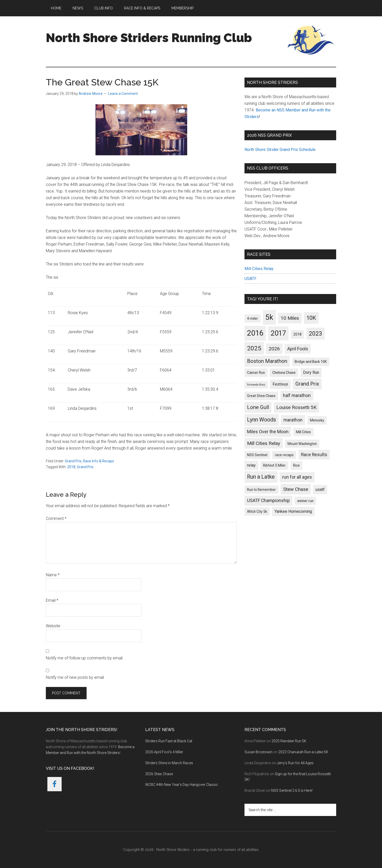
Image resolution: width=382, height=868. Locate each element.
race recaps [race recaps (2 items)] (284, 455)
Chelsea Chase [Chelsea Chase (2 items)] (284, 373)
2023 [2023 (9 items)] (316, 334)
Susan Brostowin (258, 752)
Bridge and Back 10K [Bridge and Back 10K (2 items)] (311, 362)
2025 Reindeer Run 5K (289, 741)
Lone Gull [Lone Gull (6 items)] (258, 407)
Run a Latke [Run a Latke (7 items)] (261, 477)
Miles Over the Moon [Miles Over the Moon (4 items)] (268, 432)
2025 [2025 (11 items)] (254, 348)
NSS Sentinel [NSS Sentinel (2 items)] (257, 455)
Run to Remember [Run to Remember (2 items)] (261, 490)
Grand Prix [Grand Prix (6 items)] (307, 384)
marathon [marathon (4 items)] (293, 420)
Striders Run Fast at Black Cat (169, 741)
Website (53, 626)
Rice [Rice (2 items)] (296, 465)
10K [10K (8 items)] (311, 318)
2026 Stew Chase (159, 774)
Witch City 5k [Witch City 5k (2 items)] (257, 512)
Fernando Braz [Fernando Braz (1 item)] (256, 385)
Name (53, 575)
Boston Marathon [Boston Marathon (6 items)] (267, 361)
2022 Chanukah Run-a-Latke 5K (303, 752)
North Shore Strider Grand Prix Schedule (280, 150)
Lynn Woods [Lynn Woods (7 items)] (262, 420)
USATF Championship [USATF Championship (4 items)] (268, 501)
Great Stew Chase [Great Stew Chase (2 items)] (261, 396)
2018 (71, 467)
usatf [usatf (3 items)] (320, 489)
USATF (250, 279)
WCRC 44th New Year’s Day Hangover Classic (182, 785)
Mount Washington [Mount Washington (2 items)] (302, 444)
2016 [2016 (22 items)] (255, 333)
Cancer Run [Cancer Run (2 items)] (256, 373)
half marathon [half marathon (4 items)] (297, 395)
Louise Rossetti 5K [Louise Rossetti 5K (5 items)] (296, 407)
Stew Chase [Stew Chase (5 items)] (296, 489)
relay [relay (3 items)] (251, 465)
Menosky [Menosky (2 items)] (317, 420)
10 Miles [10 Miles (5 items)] (290, 318)
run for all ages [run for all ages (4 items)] (297, 477)
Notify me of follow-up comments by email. (85, 658)
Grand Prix (73, 461)
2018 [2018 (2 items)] (297, 334)
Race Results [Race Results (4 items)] (314, 455)
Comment (56, 519)
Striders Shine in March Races (169, 763)
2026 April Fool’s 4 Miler (164, 752)
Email (52, 600)
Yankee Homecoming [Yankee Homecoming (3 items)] (293, 511)
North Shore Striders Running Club (149, 38)
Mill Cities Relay (259, 269)
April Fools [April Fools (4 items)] (298, 349)
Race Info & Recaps (99, 461)
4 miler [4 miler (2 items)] (253, 318)
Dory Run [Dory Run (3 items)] (311, 372)
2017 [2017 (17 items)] (278, 333)
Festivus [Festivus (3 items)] (280, 384)
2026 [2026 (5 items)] (274, 349)
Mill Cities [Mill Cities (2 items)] (303, 432)
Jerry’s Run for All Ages (295, 763)
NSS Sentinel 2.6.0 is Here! (292, 790)
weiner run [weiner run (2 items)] (305, 501)
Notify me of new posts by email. (75, 677)
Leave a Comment (123, 94)
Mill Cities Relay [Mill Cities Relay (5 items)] (264, 443)
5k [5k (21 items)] (269, 317)
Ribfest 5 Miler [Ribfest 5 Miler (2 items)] (274, 465)
